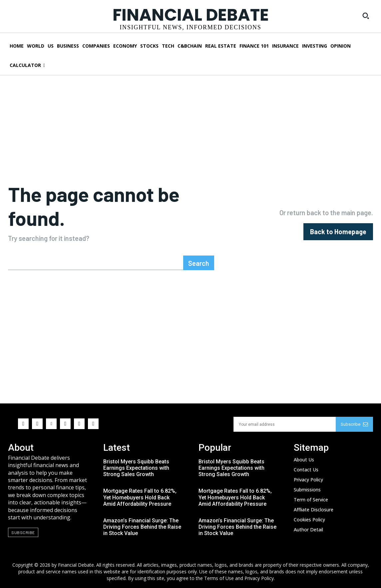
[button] (366, 16)
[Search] (199, 263)
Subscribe (354, 424)
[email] (285, 424)
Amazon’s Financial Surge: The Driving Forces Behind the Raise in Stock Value (142, 527)
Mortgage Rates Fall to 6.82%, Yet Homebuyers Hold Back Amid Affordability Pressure (140, 497)
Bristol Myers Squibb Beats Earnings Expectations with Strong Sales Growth (136, 468)
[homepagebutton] (338, 232)
